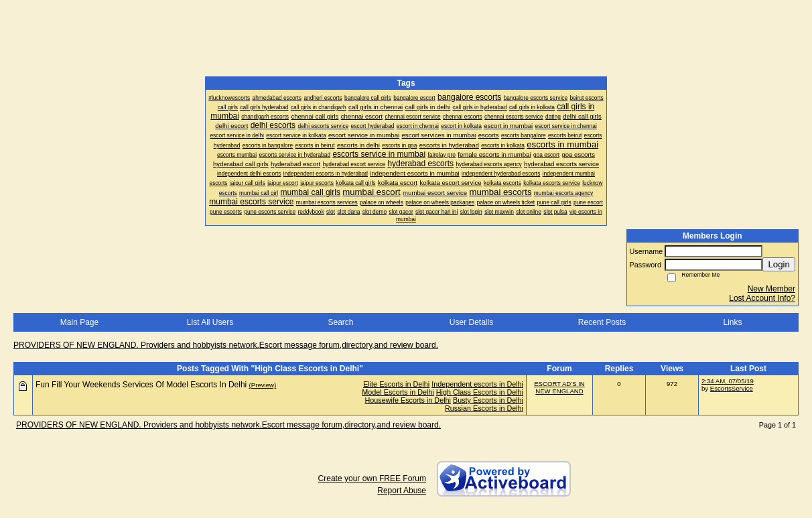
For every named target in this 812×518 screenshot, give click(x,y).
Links (732, 322)
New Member (771, 289)
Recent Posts (602, 322)
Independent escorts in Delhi (477, 384)
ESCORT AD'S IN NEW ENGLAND (559, 387)
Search (340, 322)
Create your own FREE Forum (372, 478)
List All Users (210, 322)
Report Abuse (402, 491)
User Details (471, 322)
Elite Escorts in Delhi (396, 384)
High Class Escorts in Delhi (480, 392)
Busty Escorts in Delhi (488, 400)
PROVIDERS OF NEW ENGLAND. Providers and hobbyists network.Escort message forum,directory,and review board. (226, 345)
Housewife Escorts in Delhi (408, 400)
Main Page (79, 322)
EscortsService (732, 388)
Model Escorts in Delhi (398, 392)
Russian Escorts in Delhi (484, 408)
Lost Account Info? (762, 298)
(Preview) (263, 385)
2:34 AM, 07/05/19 (728, 381)
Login (779, 264)
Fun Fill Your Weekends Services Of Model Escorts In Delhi (141, 385)
